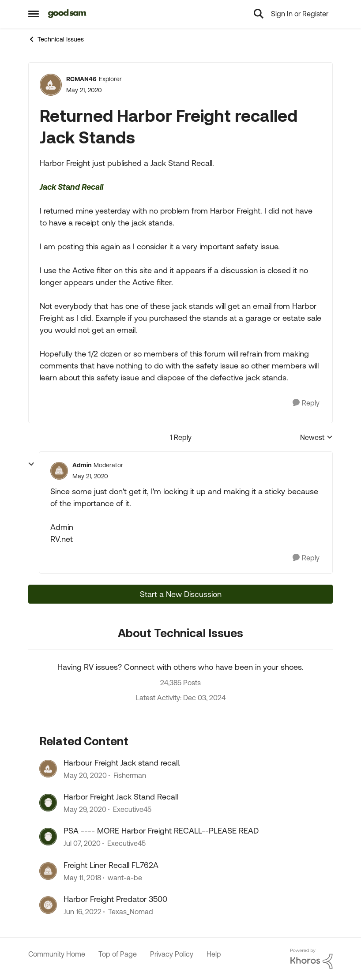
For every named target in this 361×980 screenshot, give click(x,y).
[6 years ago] (85, 775)
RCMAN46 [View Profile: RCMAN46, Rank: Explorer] (81, 79)
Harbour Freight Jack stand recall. (122, 763)
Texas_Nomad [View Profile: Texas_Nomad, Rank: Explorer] (131, 912)
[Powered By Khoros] (312, 959)
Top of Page (118, 954)
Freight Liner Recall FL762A (111, 865)
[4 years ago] (83, 912)
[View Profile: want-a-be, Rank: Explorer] (48, 871)
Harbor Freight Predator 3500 (115, 899)
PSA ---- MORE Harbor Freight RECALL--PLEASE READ (161, 831)
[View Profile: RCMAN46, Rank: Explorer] (51, 85)
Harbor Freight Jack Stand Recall (121, 797)
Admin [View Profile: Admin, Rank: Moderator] (82, 465)
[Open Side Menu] (34, 14)
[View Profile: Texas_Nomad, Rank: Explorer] (48, 905)
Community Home (57, 954)
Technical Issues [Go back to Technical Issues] (56, 39)
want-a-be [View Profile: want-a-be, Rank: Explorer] (125, 878)
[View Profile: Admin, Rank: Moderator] (59, 471)
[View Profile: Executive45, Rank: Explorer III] (48, 803)
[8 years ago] (82, 878)
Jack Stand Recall (71, 187)
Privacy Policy (172, 954)
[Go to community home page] (67, 14)
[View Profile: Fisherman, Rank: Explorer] (48, 769)
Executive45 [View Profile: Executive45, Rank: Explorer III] (132, 809)
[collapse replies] (31, 464)
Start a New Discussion (181, 594)
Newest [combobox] (316, 438)
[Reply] (306, 403)
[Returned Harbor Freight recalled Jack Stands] (90, 476)
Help (214, 954)
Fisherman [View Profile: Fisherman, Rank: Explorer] (130, 775)
